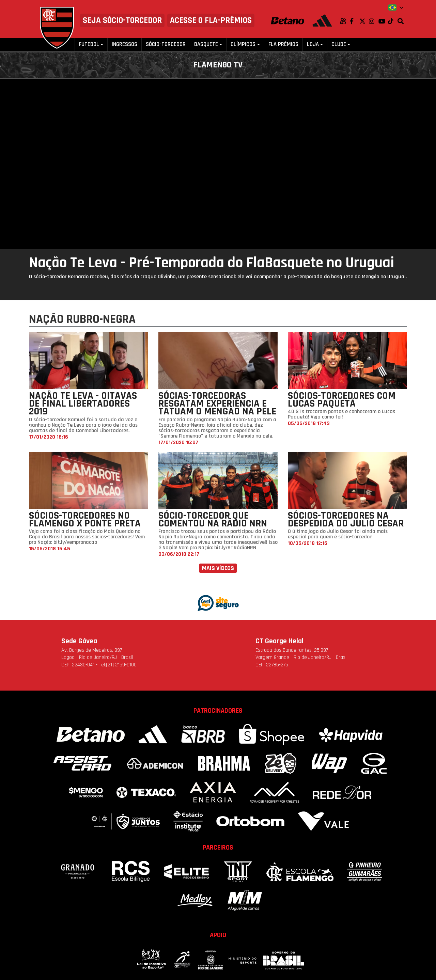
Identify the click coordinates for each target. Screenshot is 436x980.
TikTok (393, 21)
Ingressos (124, 44)
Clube (339, 44)
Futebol (89, 44)
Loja (313, 44)
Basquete (206, 44)
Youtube (383, 21)
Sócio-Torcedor (166, 44)
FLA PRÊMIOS (283, 44)
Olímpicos (243, 44)
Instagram (374, 21)
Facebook (355, 21)
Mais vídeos (218, 568)
